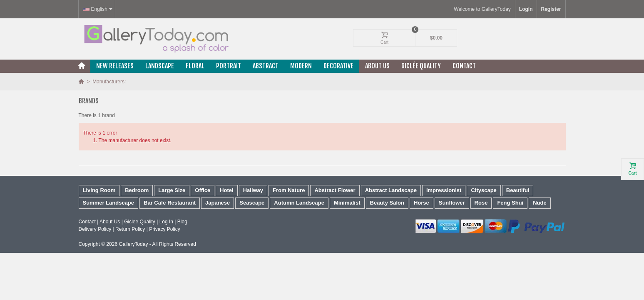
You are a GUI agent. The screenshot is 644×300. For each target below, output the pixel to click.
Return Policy (130, 229)
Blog (182, 222)
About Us (377, 66)
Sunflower (452, 203)
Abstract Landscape (391, 190)
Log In (166, 222)
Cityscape (484, 190)
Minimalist (347, 203)
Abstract (266, 66)
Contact (464, 66)
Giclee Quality (140, 222)
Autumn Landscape (299, 203)
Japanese (218, 203)
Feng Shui (510, 203)
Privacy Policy (165, 229)
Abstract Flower (335, 190)
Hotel (227, 190)
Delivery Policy (95, 229)
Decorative (338, 66)
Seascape (252, 203)
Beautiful (518, 190)
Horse (421, 203)
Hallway (253, 190)
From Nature (289, 190)
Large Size (172, 190)
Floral (195, 66)
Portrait (229, 66)
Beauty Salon (387, 203)
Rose (481, 203)
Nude (540, 203)
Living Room (99, 190)
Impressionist (444, 190)
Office (203, 190)
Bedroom (137, 190)
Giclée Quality (421, 66)
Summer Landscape (109, 203)
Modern (301, 66)
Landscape (160, 66)
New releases (115, 66)
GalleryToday (133, 244)
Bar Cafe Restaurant (170, 203)
